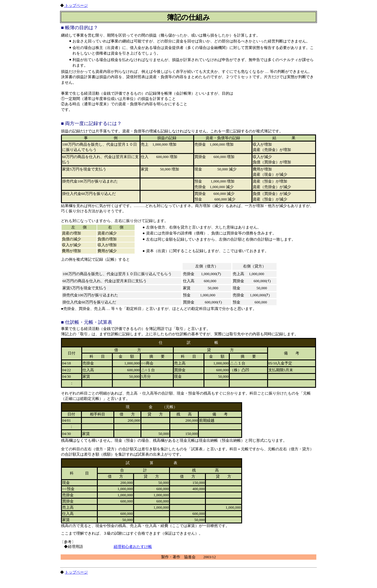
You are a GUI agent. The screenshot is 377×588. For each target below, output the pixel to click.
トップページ (76, 5)
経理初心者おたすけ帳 (133, 547)
